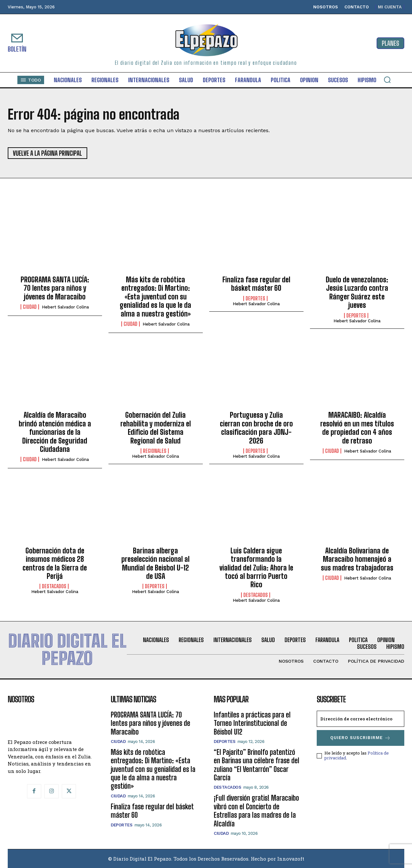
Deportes (255, 298)
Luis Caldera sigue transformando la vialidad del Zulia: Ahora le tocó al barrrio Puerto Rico (256, 568)
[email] (360, 719)
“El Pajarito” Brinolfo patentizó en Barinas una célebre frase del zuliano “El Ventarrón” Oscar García (257, 765)
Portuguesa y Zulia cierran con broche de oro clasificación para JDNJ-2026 (256, 428)
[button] (387, 80)
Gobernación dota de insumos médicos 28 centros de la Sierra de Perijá (55, 563)
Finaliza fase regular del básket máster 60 (256, 284)
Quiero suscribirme (360, 738)
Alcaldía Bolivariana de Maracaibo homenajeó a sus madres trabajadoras (357, 559)
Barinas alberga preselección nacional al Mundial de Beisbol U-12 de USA (155, 563)
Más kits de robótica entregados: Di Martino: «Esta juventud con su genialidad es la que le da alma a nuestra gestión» (155, 297)
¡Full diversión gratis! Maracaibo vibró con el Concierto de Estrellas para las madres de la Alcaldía (256, 811)
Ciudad (30, 307)
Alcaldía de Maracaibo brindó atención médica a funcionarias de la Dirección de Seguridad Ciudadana (55, 432)
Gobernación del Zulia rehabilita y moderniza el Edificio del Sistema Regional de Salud (156, 428)
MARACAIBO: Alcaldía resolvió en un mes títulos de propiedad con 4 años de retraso (357, 428)
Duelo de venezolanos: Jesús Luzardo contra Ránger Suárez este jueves (357, 292)
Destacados (54, 586)
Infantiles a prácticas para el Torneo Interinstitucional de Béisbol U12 (252, 723)
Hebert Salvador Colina (65, 307)
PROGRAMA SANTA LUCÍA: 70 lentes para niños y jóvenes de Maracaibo (55, 288)
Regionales (155, 451)
